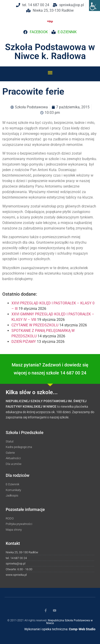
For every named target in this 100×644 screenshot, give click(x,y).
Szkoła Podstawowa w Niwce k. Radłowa (50, 52)
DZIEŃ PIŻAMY (24, 342)
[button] (50, 72)
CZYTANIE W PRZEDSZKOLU (35, 325)
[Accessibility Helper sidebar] (95, 5)
